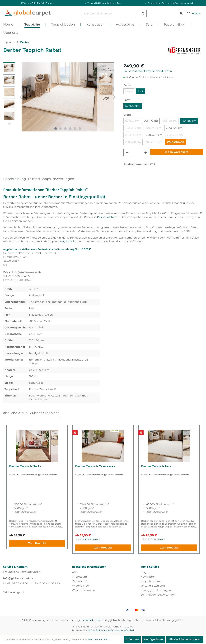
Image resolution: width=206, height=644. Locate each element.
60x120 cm (132, 121)
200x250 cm (133, 135)
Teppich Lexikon (151, 581)
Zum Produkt (37, 543)
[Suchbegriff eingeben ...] (111, 14)
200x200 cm (174, 128)
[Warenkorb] (194, 14)
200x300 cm (154, 135)
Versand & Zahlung (153, 586)
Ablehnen (132, 639)
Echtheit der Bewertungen (158, 595)
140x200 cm (133, 128)
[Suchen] (143, 14)
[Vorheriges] (21, 97)
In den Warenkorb (176, 152)
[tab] (15, 179)
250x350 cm (133, 142)
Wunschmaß (176, 142)
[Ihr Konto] (181, 14)
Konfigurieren (154, 639)
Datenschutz (80, 581)
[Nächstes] (114, 97)
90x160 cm (170, 121)
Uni (140, 91)
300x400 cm (154, 142)
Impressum (79, 577)
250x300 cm (175, 135)
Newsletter (148, 577)
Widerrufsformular (84, 590)
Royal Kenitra (69, 241)
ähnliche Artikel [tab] (16, 413)
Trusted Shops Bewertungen (51, 179)
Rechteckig (133, 106)
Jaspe (129, 91)
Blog (143, 572)
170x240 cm (154, 128)
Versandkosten (91, 620)
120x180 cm (189, 121)
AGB (75, 572)
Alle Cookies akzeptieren (185, 639)
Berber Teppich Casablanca (95, 466)
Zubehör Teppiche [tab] (45, 413)
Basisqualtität (106, 217)
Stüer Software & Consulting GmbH (111, 630)
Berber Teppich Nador (26, 466)
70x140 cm (151, 121)
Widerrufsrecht (82, 586)
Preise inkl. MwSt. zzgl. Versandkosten (148, 71)
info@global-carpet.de (18, 578)
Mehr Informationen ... (99, 639)
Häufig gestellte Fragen (156, 590)
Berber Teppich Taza (156, 466)
